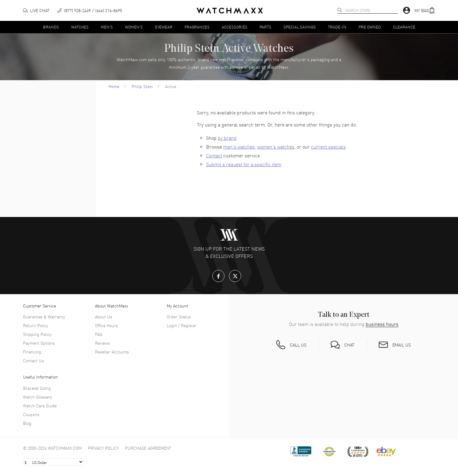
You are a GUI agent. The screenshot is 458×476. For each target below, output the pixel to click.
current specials (328, 146)
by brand (227, 138)
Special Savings (300, 27)
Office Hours (106, 325)
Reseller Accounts (112, 352)
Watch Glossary (38, 397)
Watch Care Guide (40, 405)
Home (114, 86)
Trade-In (337, 27)
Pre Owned (370, 27)
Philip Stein (142, 86)
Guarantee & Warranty (44, 317)
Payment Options (39, 343)
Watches (80, 27)
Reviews (102, 343)
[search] (340, 10)
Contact (214, 155)
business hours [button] (382, 324)
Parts (265, 27)
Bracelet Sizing (37, 388)
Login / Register (182, 325)
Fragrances (197, 27)
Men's (107, 27)
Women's (134, 27)
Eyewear (164, 27)
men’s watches (239, 146)
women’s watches (276, 146)
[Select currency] (53, 462)
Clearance (404, 27)
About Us (104, 317)
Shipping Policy (37, 334)
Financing (32, 352)
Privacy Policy (103, 448)
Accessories (235, 27)
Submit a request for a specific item (244, 164)
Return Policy (36, 325)
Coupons (31, 414)
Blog (27, 423)
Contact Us (33, 360)
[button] (425, 10)
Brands (51, 27)
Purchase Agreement (148, 448)
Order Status (179, 317)
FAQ (99, 334)
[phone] (90, 10)
